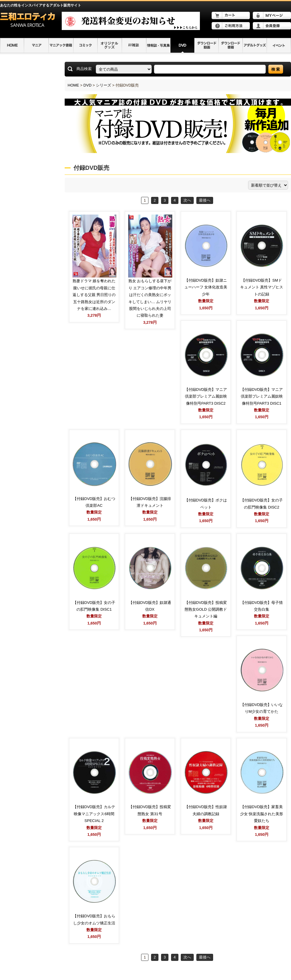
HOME (73, 85)
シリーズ (103, 85)
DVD (87, 85)
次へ (187, 200)
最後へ (205, 200)
